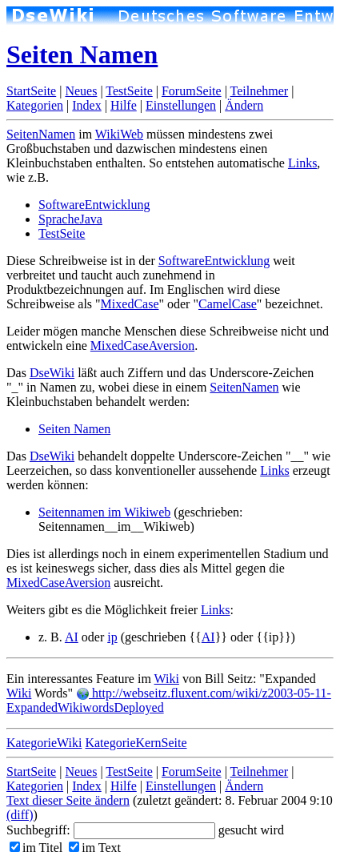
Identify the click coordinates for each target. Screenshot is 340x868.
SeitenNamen (41, 134)
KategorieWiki (44, 743)
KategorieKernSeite (136, 743)
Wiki (167, 679)
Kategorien (35, 105)
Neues (81, 91)
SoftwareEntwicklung (94, 205)
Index (86, 105)
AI (72, 637)
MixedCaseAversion (142, 346)
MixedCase (130, 304)
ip (112, 637)
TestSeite (129, 91)
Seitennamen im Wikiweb (104, 512)
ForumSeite (192, 91)
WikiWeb (119, 134)
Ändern (244, 105)
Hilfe (124, 105)
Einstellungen (181, 105)
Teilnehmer (260, 91)
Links (302, 163)
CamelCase (228, 304)
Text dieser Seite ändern (68, 800)
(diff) (20, 815)
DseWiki (52, 373)
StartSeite (31, 91)
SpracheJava (70, 219)
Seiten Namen (82, 54)
